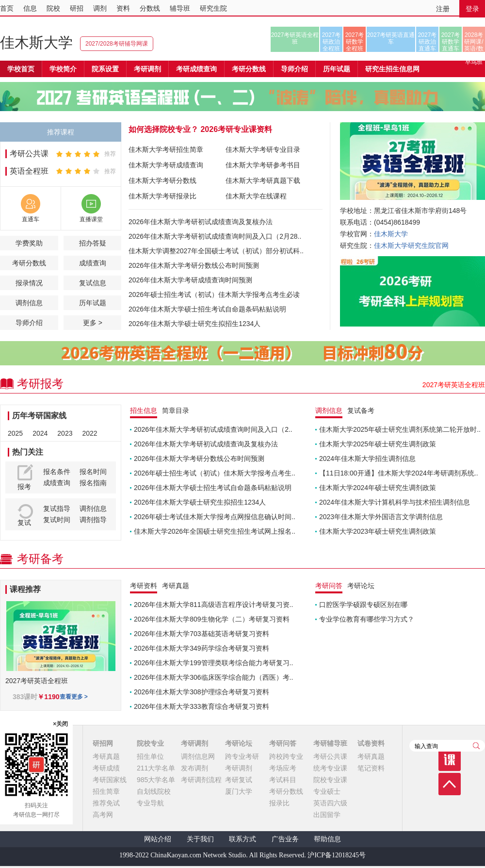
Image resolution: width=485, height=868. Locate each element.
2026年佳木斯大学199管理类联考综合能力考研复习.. (213, 663)
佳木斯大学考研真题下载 (263, 180)
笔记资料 (371, 768)
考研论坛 (239, 743)
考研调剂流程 (201, 780)
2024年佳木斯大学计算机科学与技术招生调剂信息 (395, 502)
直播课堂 (91, 219)
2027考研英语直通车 (391, 38)
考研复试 (239, 780)
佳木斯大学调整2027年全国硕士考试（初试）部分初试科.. (216, 251)
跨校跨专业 (286, 756)
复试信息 (93, 283)
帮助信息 (327, 839)
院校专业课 (330, 780)
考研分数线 (29, 263)
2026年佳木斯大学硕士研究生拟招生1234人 (194, 324)
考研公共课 (29, 154)
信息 (30, 8)
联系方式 (242, 839)
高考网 (103, 815)
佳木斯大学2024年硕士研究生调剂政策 (378, 488)
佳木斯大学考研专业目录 (263, 149)
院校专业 (150, 743)
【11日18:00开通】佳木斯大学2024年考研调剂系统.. (399, 473)
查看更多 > (74, 697)
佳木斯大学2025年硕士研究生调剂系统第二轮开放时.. (400, 429)
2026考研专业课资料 (236, 129)
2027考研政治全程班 (331, 42)
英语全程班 (29, 171)
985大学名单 (156, 780)
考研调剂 (147, 69)
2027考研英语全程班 (295, 38)
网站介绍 (158, 839)
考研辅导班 (330, 743)
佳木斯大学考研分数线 (162, 180)
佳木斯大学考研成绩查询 (166, 165)
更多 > (93, 323)
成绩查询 (93, 263)
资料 (123, 8)
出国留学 (327, 815)
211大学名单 (156, 768)
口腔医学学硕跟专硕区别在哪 (363, 605)
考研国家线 (110, 780)
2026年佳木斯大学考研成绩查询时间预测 (190, 280)
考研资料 (144, 586)
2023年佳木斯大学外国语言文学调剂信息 (381, 517)
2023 (65, 433)
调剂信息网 (198, 756)
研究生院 (213, 8)
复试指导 (57, 508)
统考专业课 (330, 768)
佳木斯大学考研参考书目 (263, 165)
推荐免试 (106, 803)
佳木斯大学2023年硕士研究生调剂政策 (378, 531)
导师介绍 (294, 69)
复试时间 (57, 520)
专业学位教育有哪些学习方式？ (367, 619)
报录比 (279, 803)
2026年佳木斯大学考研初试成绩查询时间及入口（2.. (213, 429)
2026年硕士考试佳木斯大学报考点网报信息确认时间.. (215, 517)
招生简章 (106, 791)
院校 (53, 8)
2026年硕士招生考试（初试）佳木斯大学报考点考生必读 (214, 295)
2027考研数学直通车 (451, 42)
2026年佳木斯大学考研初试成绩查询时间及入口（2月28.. (215, 236)
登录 (472, 9)
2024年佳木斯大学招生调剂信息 (367, 459)
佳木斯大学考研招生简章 (166, 149)
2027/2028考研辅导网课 (117, 44)
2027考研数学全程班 (355, 42)
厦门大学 (239, 791)
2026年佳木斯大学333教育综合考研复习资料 (202, 706)
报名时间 (93, 472)
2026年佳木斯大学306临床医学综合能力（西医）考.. (213, 677)
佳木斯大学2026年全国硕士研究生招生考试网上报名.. (215, 531)
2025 (15, 433)
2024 (40, 433)
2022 (89, 433)
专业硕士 (327, 791)
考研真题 (106, 756)
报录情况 (29, 283)
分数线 (150, 8)
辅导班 (180, 8)
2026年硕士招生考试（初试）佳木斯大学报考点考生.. (215, 473)
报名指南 (93, 483)
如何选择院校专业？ (163, 129)
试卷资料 (371, 743)
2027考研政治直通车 (428, 42)
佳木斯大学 (36, 42)
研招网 (103, 743)
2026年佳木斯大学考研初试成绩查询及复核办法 (201, 222)
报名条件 (57, 472)
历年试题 (93, 303)
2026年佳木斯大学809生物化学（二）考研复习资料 (212, 619)
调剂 (100, 8)
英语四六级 (330, 803)
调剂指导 (93, 520)
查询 (476, 746)
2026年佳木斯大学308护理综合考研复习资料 (202, 692)
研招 (77, 8)
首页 (7, 8)
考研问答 (283, 743)
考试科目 (283, 780)
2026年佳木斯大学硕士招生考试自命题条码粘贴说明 (207, 309)
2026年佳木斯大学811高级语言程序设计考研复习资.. (213, 605)
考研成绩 (106, 768)
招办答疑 (93, 243)
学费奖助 (29, 243)
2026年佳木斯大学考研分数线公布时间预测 (194, 265)
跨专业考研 (242, 756)
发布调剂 (194, 768)
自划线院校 (154, 791)
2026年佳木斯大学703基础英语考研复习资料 (202, 634)
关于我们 (200, 839)
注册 (443, 9)
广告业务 (285, 839)
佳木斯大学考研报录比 (162, 196)
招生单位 (150, 756)
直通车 (31, 219)
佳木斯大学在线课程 (256, 196)
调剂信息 (29, 303)
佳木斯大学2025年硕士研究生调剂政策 (378, 444)
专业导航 (150, 803)
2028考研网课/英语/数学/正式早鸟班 (474, 42)
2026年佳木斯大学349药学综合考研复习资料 (202, 648)
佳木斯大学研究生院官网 (411, 246)
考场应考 (283, 768)
